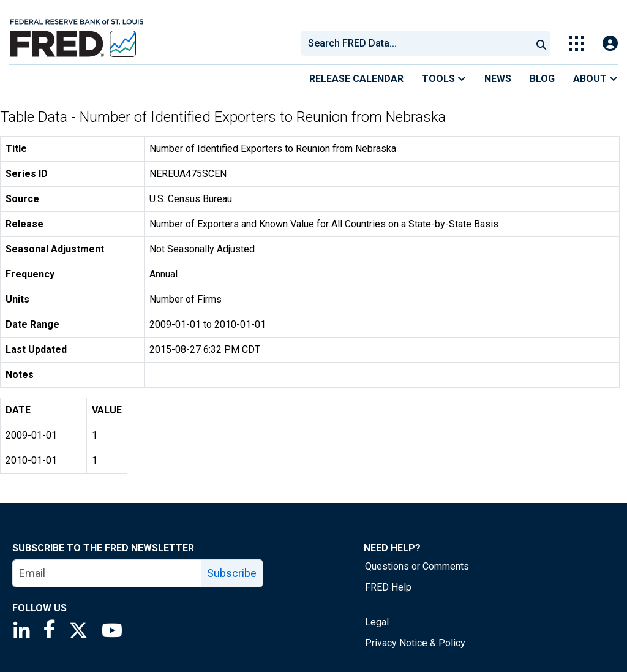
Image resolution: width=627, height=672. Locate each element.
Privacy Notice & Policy (415, 643)
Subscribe (232, 573)
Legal (377, 622)
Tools (444, 79)
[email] (107, 573)
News (498, 79)
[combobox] (415, 43)
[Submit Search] (541, 43)
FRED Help (388, 587)
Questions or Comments (417, 566)
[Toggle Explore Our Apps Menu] (576, 44)
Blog (542, 79)
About (595, 79)
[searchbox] (418, 43)
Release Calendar (356, 79)
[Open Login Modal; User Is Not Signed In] (610, 44)
